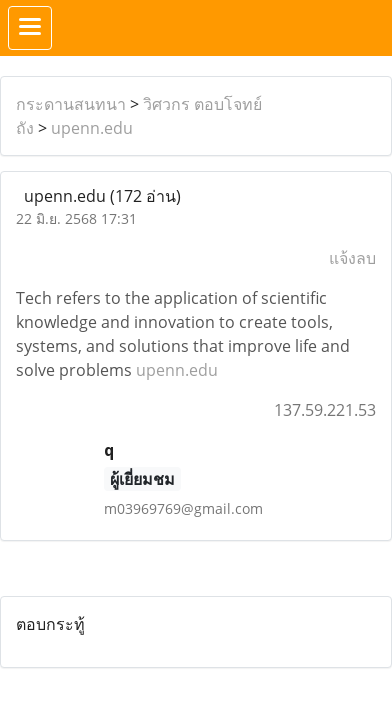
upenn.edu (92, 128)
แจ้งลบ (352, 258)
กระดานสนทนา (71, 104)
